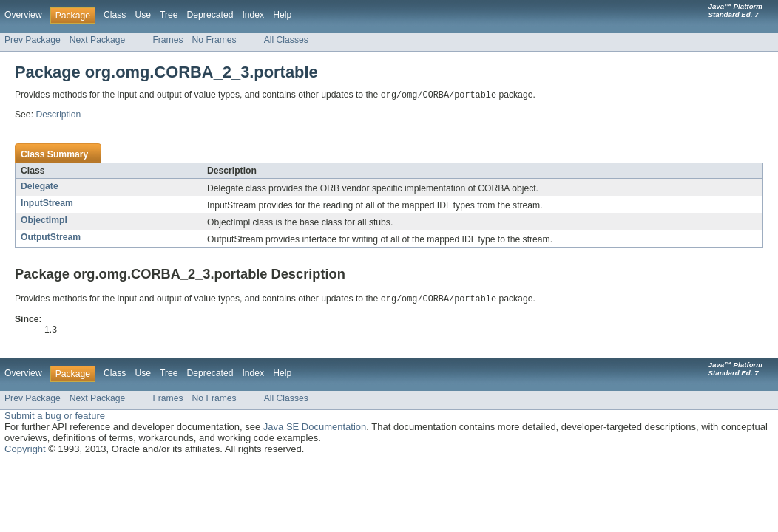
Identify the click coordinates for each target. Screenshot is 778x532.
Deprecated (210, 15)
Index (253, 15)
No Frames (214, 40)
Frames (168, 40)
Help (282, 15)
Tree (169, 15)
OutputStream (51, 238)
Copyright (25, 450)
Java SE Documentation (315, 428)
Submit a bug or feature (55, 417)
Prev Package (33, 40)
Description (58, 115)
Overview (23, 15)
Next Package (98, 40)
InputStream (47, 204)
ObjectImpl (44, 221)
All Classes (286, 40)
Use (143, 15)
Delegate (40, 187)
